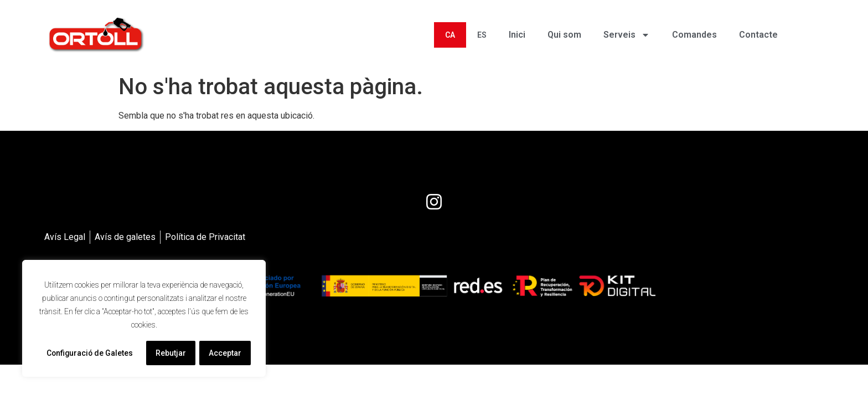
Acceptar (226, 353)
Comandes (694, 35)
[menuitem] (450, 35)
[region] (144, 319)
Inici (517, 35)
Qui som (564, 35)
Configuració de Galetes (90, 353)
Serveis (627, 35)
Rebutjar (171, 353)
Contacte (758, 35)
